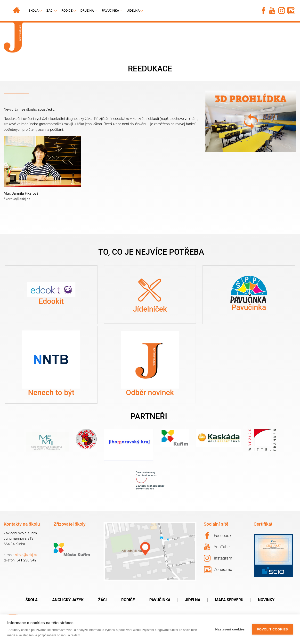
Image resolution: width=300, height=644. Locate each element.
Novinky (266, 600)
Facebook (218, 536)
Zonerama (218, 570)
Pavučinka (110, 11)
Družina (87, 11)
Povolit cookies (272, 629)
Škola (32, 600)
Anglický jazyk (68, 600)
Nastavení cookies (230, 629)
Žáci (102, 600)
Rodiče (67, 11)
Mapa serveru (229, 600)
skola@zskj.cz (26, 555)
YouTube (217, 547)
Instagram (218, 558)
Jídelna (133, 11)
